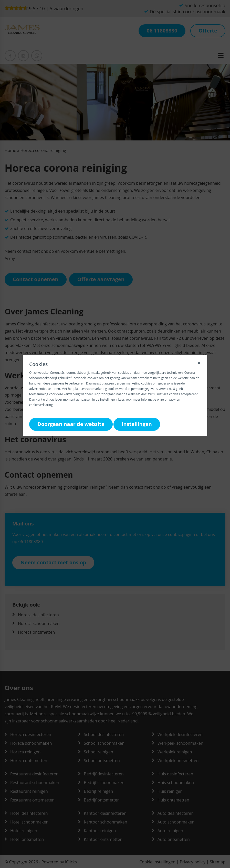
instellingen (108, 399)
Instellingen (137, 424)
